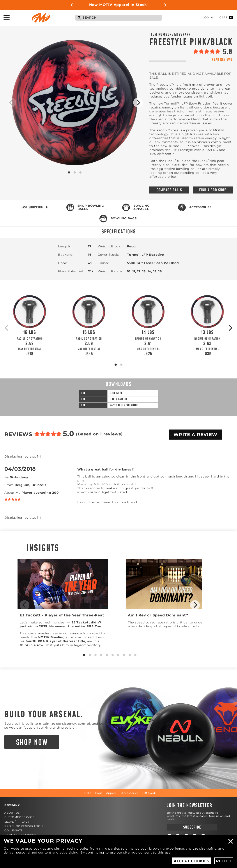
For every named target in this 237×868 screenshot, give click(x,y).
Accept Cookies (192, 861)
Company (12, 805)
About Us (12, 813)
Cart (226, 18)
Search (79, 18)
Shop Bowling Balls (91, 207)
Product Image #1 (75, 103)
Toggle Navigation (7, 17)
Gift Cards (149, 793)
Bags (99, 793)
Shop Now (32, 743)
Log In (208, 17)
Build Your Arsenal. (44, 715)
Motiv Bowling (41, 18)
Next (164, 5)
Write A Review (195, 435)
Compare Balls (169, 190)
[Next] (138, 103)
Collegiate (14, 830)
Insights (43, 548)
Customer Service (19, 817)
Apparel (112, 793)
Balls (88, 793)
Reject (224, 861)
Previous (73, 5)
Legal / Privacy (17, 822)
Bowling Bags (124, 218)
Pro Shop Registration (24, 826)
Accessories (200, 207)
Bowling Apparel (141, 207)
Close (231, 841)
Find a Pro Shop (213, 190)
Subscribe (192, 827)
